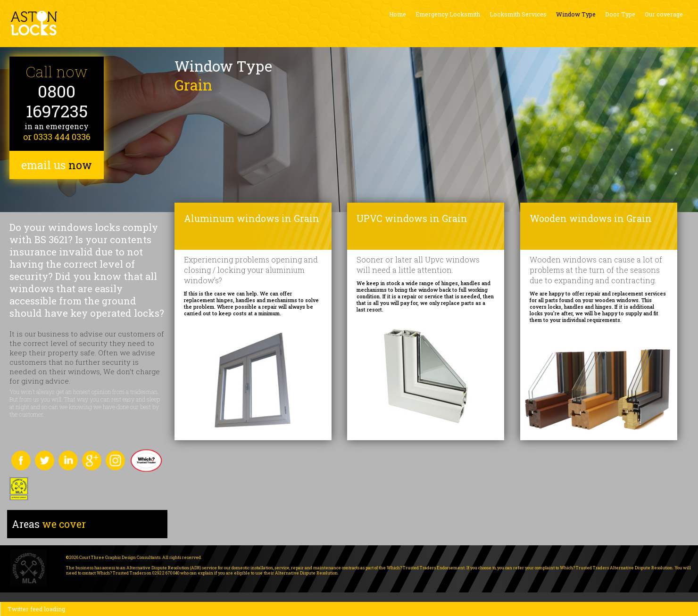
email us (57, 165)
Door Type (620, 14)
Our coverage (664, 14)
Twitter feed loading (36, 609)
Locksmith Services (518, 14)
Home (398, 14)
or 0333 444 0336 (57, 137)
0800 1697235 (57, 101)
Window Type (576, 14)
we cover (49, 524)
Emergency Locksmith (448, 14)
